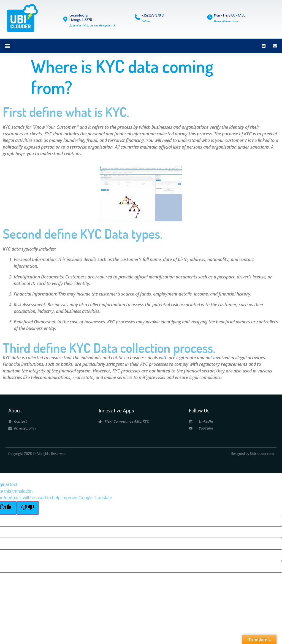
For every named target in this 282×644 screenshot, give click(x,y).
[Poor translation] (28, 508)
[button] (7, 46)
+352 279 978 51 (153, 15)
